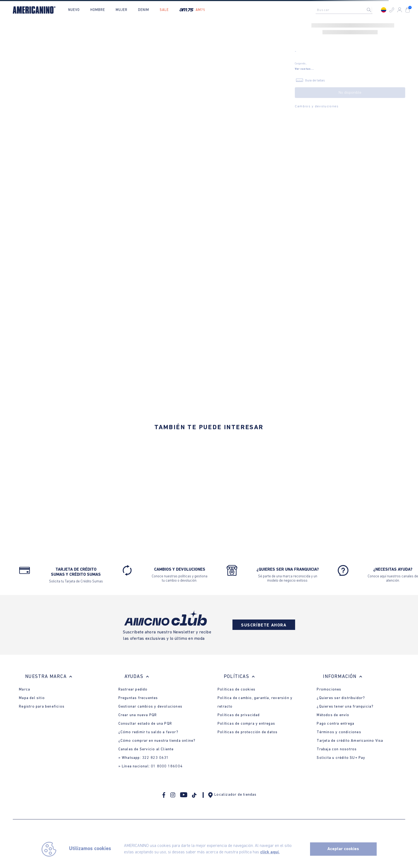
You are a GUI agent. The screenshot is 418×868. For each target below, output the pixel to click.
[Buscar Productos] (373, 10)
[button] (392, 10)
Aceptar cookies (343, 849)
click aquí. (270, 852)
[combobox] (345, 10)
